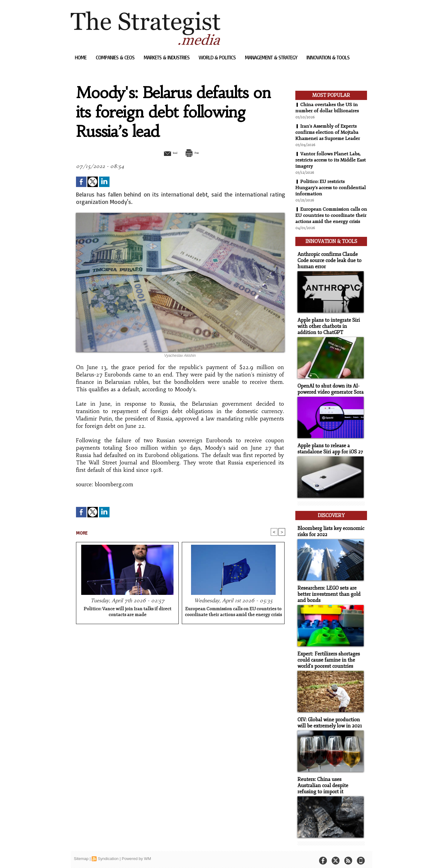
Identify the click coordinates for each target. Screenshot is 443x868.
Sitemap (81, 854)
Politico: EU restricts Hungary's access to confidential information (331, 188)
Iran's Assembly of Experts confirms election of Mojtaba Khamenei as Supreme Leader (328, 132)
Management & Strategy (272, 57)
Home (81, 57)
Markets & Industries (167, 57)
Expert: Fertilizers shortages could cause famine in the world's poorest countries (327, 657)
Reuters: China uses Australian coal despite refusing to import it (330, 781)
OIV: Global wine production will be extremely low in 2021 (328, 719)
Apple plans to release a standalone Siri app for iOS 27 (328, 450)
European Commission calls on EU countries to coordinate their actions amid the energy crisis (233, 612)
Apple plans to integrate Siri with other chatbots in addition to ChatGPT (330, 329)
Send (165, 153)
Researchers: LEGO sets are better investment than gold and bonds (327, 593)
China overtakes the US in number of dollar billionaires (327, 108)
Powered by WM (136, 854)
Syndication (108, 854)
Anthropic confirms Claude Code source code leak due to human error (327, 264)
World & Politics (218, 57)
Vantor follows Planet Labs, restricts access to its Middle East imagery (328, 160)
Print (196, 153)
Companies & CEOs (116, 57)
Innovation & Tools (328, 57)
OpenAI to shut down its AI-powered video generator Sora (329, 391)
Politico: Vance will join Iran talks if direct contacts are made (128, 612)
